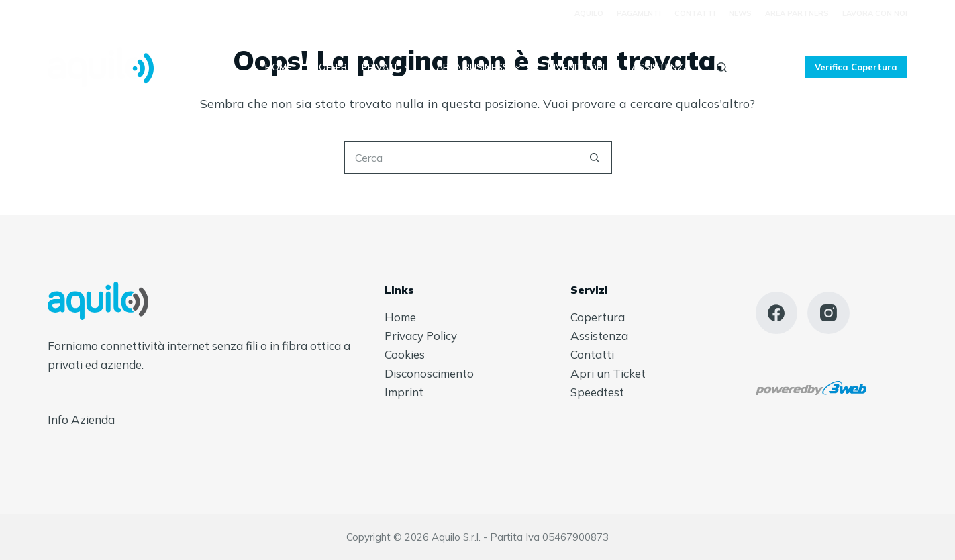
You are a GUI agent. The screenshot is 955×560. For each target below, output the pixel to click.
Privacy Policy (421, 336)
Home (279, 67)
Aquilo (589, 13)
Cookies (405, 354)
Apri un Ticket (608, 373)
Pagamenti (639, 13)
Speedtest (597, 392)
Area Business (482, 67)
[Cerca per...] (461, 158)
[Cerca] (722, 67)
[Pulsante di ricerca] (595, 158)
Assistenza (661, 67)
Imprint (404, 392)
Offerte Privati (367, 67)
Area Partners (797, 13)
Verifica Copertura (856, 67)
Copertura (598, 317)
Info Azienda (81, 419)
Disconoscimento (429, 373)
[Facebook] (777, 313)
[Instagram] (828, 313)
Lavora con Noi (875, 13)
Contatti (695, 13)
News (740, 13)
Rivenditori (576, 67)
